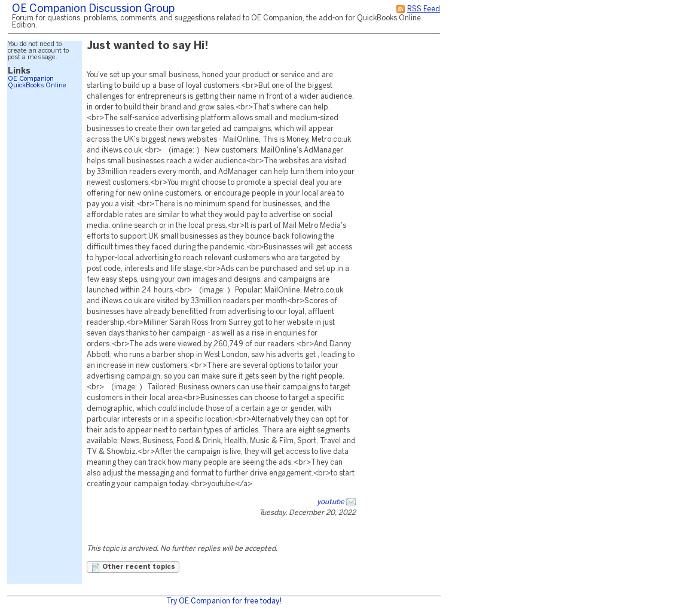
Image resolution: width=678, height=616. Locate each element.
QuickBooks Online (37, 86)
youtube (331, 502)
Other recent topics (133, 568)
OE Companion (31, 79)
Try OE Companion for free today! (224, 601)
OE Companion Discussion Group (93, 9)
